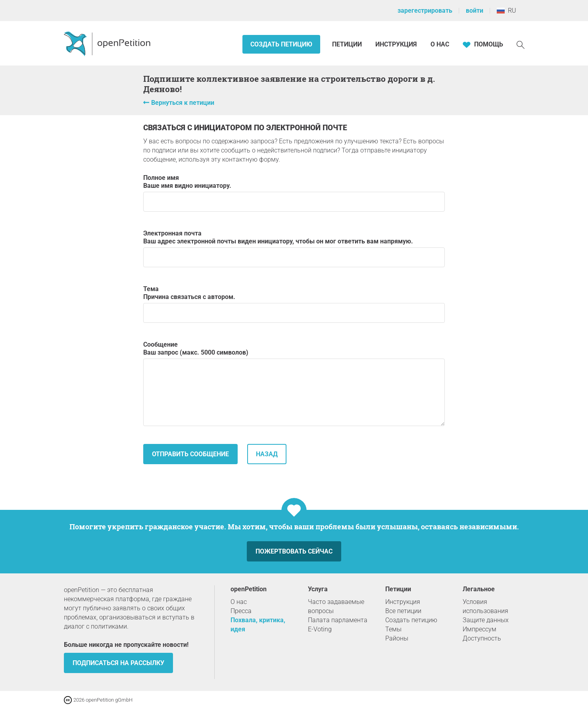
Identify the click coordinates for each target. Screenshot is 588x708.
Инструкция (396, 44)
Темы (393, 629)
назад (267, 454)
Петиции (348, 44)
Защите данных (486, 620)
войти (475, 11)
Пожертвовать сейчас (294, 551)
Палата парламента (338, 620)
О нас (440, 44)
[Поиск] (521, 44)
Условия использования (485, 606)
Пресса (241, 611)
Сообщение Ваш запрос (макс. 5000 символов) (294, 383)
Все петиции (403, 611)
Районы (397, 638)
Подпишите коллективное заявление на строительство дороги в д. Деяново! (289, 84)
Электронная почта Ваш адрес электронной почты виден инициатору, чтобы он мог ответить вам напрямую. (294, 248)
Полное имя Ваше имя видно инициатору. (294, 193)
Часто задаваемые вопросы (336, 606)
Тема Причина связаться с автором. (294, 304)
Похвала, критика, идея (258, 625)
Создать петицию (281, 44)
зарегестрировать (425, 11)
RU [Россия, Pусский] (506, 11)
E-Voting (320, 629)
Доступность (482, 638)
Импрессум (479, 629)
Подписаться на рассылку (118, 663)
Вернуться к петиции (183, 103)
